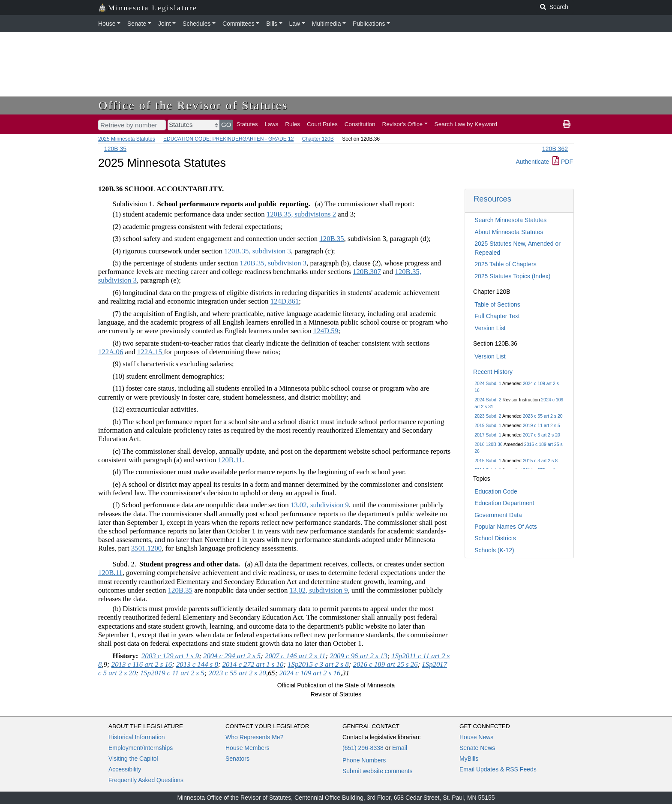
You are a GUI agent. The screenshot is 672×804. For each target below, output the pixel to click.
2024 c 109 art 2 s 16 (310, 673)
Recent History (493, 372)
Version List (490, 328)
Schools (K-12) (494, 550)
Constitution (360, 124)
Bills (272, 24)
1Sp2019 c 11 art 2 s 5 (172, 673)
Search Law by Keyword (466, 124)
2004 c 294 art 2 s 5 (232, 656)
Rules (292, 124)
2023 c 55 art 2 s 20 (543, 416)
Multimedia (327, 24)
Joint (165, 24)
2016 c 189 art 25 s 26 (385, 664)
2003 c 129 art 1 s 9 (170, 656)
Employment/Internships (141, 748)
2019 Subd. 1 (488, 425)
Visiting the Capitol (133, 759)
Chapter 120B (318, 139)
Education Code (496, 491)
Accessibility (125, 769)
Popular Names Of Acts (506, 527)
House (107, 24)
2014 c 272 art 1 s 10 (253, 664)
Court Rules (322, 124)
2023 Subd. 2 (488, 416)
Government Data (498, 515)
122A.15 (150, 352)
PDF (563, 162)
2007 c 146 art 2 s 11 (295, 656)
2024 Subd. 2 (488, 400)
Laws (272, 124)
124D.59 (326, 331)
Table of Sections (497, 304)
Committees (238, 24)
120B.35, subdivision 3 (258, 251)
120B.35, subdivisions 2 (301, 214)
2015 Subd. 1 (488, 461)
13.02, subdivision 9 (320, 505)
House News (476, 737)
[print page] (567, 124)
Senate (137, 24)
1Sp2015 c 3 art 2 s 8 (318, 664)
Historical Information (137, 737)
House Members (247, 748)
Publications (369, 24)
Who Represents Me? (254, 737)
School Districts (495, 538)
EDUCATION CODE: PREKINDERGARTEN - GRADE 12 (228, 139)
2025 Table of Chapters (505, 264)
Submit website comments (377, 771)
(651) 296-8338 (363, 748)
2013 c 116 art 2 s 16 (142, 664)
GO (226, 125)
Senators (237, 759)
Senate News (477, 748)
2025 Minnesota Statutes (127, 139)
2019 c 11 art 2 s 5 (541, 425)
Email (400, 748)
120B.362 (555, 149)
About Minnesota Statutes (509, 232)
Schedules (196, 24)
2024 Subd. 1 (488, 383)
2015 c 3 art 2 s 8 (540, 461)
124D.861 (285, 301)
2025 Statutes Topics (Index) (512, 276)
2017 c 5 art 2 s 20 (541, 435)
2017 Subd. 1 (488, 435)
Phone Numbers (364, 760)
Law (295, 24)
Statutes (247, 124)
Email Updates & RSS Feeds (498, 769)
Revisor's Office (403, 124)
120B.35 (115, 149)
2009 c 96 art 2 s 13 (358, 656)
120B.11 (230, 460)
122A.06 (111, 352)
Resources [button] (492, 199)
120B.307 (367, 272)
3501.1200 (146, 548)
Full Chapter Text (497, 316)
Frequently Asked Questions (146, 780)
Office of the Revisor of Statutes (193, 105)
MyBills (469, 759)
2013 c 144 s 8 (197, 664)
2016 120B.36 (488, 444)
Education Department (504, 503)
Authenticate (532, 162)
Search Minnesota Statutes (510, 220)
